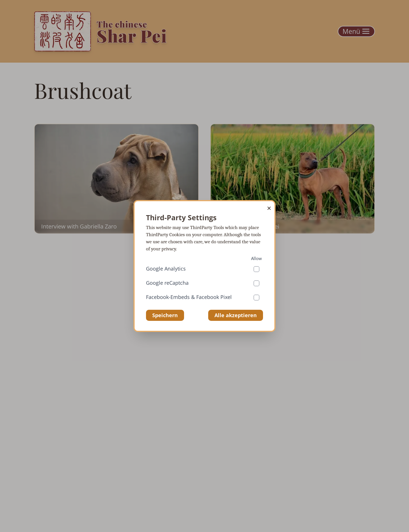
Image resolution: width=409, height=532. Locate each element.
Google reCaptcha (167, 283)
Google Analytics (166, 269)
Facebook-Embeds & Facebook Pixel (189, 297)
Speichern (165, 315)
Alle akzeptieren (236, 315)
